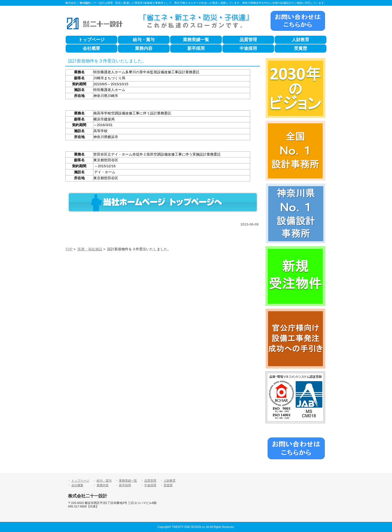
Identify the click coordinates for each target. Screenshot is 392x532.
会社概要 (91, 48)
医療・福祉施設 (90, 249)
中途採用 (248, 48)
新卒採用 (196, 48)
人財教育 (301, 40)
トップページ (91, 40)
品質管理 (248, 40)
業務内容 (144, 48)
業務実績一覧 (196, 40)
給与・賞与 (144, 40)
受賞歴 (301, 48)
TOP (69, 249)
